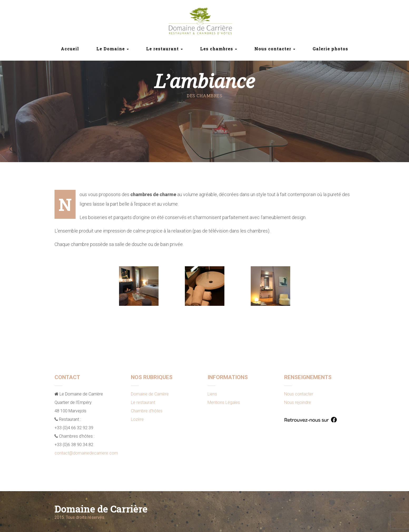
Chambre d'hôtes (147, 411)
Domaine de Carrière (150, 394)
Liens (212, 394)
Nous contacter (299, 394)
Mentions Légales (224, 402)
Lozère (137, 419)
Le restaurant (143, 402)
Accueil (70, 49)
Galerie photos (330, 49)
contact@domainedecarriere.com (86, 453)
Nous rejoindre (298, 402)
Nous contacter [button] (275, 49)
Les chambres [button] (219, 49)
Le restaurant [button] (164, 49)
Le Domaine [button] (113, 49)
